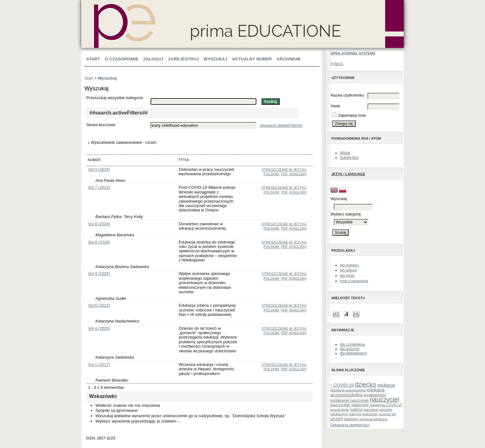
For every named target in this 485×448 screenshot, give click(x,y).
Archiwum (288, 59)
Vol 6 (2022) (99, 305)
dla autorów (350, 349)
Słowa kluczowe (101, 125)
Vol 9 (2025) (99, 169)
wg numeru (349, 265)
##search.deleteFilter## (281, 125)
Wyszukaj (215, 59)
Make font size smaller (336, 314)
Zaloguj (153, 59)
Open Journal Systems (353, 53)
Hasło (336, 106)
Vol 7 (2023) (99, 187)
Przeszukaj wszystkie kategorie (115, 98)
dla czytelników (353, 344)
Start (93, 59)
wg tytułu (347, 276)
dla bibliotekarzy (353, 353)
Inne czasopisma (354, 281)
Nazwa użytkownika (347, 95)
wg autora (348, 270)
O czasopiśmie (122, 59)
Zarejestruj (183, 59)
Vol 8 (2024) (99, 224)
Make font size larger (356, 314)
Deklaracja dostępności (350, 425)
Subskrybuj (349, 158)
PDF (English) (294, 174)
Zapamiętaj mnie (352, 115)
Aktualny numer (252, 59)
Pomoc (337, 64)
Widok (345, 153)
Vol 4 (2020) (99, 328)
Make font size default (346, 314)
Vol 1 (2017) (99, 364)
